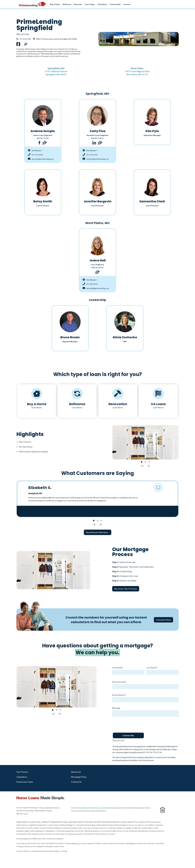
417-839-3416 (90, 284)
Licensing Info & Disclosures (111, 808)
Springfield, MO (56, 68)
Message (116, 708)
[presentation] (131, 725)
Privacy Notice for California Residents (91, 811)
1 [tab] (142, 462)
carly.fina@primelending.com (96, 159)
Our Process (22, 772)
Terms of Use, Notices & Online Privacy (86, 808)
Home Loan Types (25, 782)
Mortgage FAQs (79, 777)
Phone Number (119, 682)
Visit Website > (35, 151)
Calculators (22, 777)
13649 (25, 814)
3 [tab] (149, 462)
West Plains (137, 68)
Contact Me (128, 735)
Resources (76, 772)
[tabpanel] (145, 442)
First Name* (118, 668)
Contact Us (76, 782)
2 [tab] (145, 462)
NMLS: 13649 (80, 843)
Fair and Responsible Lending (134, 808)
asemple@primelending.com (41, 159)
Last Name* (152, 668)
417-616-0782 (25, 39)
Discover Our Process (126, 589)
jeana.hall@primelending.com (96, 288)
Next (148, 466)
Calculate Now (163, 620)
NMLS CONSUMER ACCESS (50, 808)
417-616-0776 (90, 155)
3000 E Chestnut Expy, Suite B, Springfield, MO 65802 (56, 39)
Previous (143, 466)
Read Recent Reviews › (98, 532)
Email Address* (119, 695)
